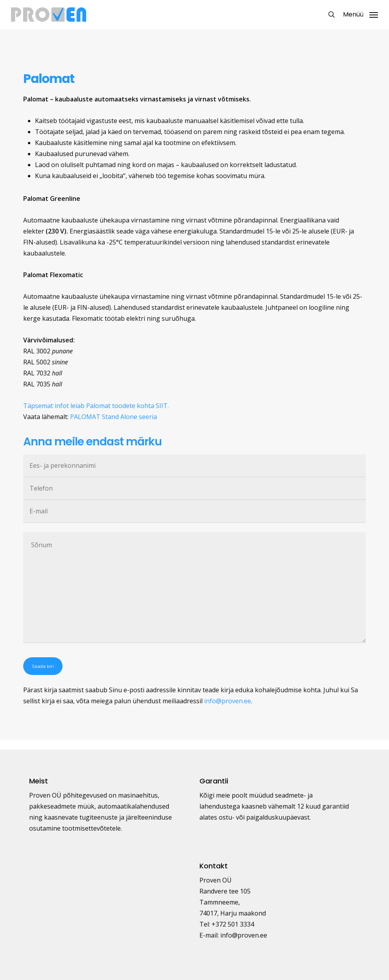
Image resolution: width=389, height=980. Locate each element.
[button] (360, 14)
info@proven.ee (228, 701)
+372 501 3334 (233, 924)
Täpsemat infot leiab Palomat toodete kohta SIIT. (96, 406)
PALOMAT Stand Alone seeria (113, 417)
